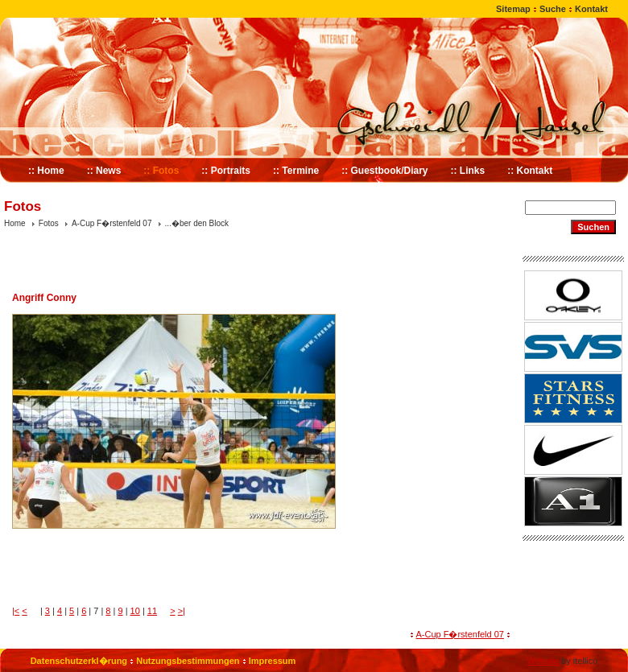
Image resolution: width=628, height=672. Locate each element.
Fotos (49, 223)
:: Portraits (226, 171)
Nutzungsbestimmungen (188, 661)
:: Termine (296, 171)
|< (16, 611)
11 (152, 611)
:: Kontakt (530, 171)
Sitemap (513, 9)
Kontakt (591, 9)
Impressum (273, 661)
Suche (553, 9)
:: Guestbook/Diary (384, 171)
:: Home (46, 171)
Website (543, 661)
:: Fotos (161, 171)
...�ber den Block (197, 223)
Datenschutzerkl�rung (79, 661)
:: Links (468, 171)
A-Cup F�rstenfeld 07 (112, 223)
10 (135, 611)
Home (15, 223)
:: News (104, 171)
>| (182, 611)
